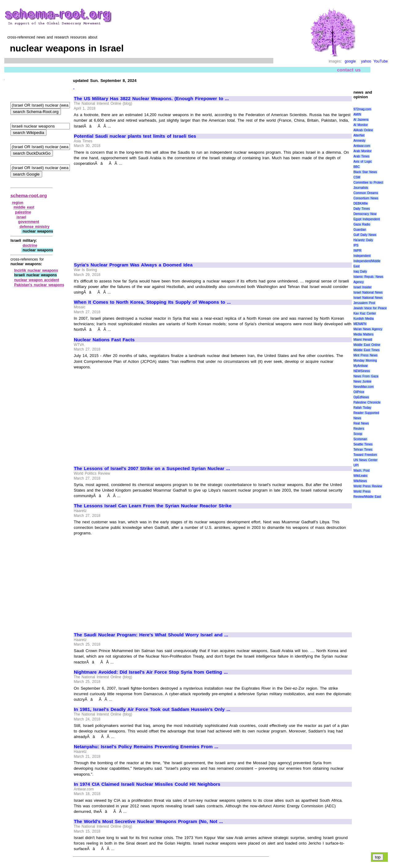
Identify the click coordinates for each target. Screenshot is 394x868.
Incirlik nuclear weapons (36, 270)
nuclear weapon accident (37, 280)
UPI (356, 465)
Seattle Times (363, 444)
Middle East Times (366, 350)
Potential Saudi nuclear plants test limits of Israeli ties (135, 136)
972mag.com (362, 109)
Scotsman (360, 439)
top (378, 857)
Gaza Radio (362, 224)
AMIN (357, 114)
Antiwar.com (362, 146)
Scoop (358, 434)
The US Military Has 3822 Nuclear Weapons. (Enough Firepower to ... (151, 99)
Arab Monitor (362, 151)
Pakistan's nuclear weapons (39, 285)
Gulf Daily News (365, 235)
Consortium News (366, 198)
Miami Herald (363, 340)
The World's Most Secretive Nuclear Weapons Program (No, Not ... (148, 821)
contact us (349, 70)
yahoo (366, 61)
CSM (357, 177)
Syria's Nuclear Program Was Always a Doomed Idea (133, 265)
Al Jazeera (361, 120)
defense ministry (35, 227)
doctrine (30, 245)
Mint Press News (365, 355)
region (18, 203)
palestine (23, 212)
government (29, 222)
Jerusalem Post (364, 303)
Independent (362, 256)
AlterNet (359, 135)
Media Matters (363, 334)
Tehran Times (363, 450)
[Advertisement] (126, 211)
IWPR (357, 251)
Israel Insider (362, 287)
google (350, 61)
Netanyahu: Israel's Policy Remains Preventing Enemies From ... (146, 747)
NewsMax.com (364, 387)
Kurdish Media (364, 319)
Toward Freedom (365, 455)
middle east (24, 207)
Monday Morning (365, 361)
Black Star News (365, 172)
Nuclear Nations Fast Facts (104, 340)
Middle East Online (367, 345)
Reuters (359, 429)
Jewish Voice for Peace (370, 308)
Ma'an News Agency (368, 329)
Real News (361, 423)
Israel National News (368, 292)
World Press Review (368, 486)
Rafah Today (362, 408)
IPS (356, 245)
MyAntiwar (361, 366)
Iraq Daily (360, 272)
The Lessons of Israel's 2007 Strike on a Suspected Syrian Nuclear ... (152, 468)
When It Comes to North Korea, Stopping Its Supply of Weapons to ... (152, 302)
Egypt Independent (367, 219)
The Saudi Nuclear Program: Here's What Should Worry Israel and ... (151, 635)
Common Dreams (366, 193)
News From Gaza (366, 376)
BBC (357, 167)
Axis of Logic (363, 162)
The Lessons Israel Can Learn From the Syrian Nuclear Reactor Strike (153, 506)
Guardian (360, 230)
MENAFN (360, 324)
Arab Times (361, 156)
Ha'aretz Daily (363, 240)
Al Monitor (361, 125)
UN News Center (365, 460)
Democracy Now (365, 214)
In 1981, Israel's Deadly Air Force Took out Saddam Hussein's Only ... (152, 709)
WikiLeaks (360, 476)
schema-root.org (29, 195)
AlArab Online (363, 130)
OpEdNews (361, 397)
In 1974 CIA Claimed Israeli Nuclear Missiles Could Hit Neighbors (147, 784)
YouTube (381, 61)
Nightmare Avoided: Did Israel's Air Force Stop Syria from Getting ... (151, 672)
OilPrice (359, 392)
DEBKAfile (361, 203)
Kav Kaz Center (365, 313)
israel (21, 217)
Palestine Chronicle (367, 402)
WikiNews (360, 481)
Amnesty (359, 141)
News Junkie (362, 381)
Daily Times (362, 209)
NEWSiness (362, 371)
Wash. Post (361, 471)
